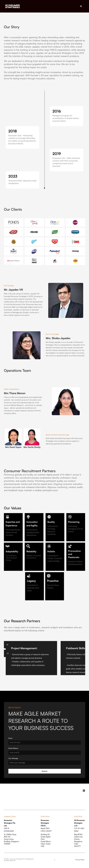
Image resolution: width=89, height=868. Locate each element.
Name (10, 738)
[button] (81, 6)
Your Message (13, 758)
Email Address (13, 748)
